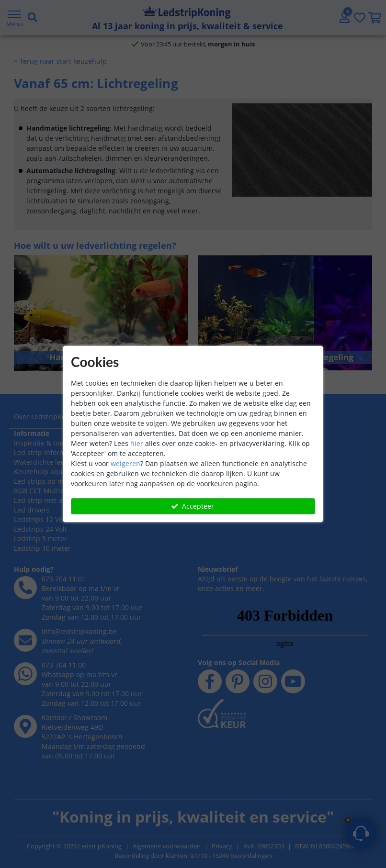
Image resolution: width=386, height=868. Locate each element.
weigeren (125, 463)
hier (137, 443)
